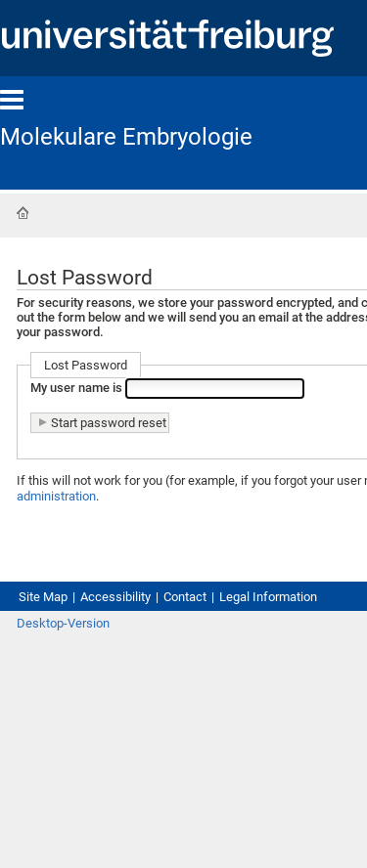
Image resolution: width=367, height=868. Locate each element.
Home (23, 213)
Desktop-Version (63, 623)
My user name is (78, 388)
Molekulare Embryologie (126, 137)
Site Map (43, 597)
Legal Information (268, 597)
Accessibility (115, 597)
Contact (185, 597)
